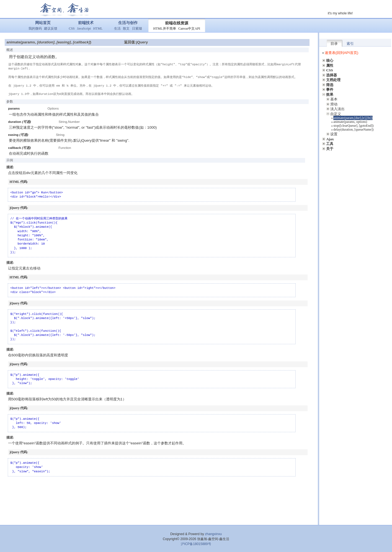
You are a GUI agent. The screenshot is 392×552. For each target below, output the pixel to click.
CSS (72, 28)
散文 (126, 28)
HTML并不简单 (165, 28)
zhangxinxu (213, 534)
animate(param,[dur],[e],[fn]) (353, 118)
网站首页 (43, 23)
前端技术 (86, 23)
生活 (117, 28)
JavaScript (84, 28)
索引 (350, 44)
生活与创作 (128, 23)
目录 (334, 44)
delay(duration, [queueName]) (353, 129)
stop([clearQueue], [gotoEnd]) (353, 126)
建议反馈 (51, 28)
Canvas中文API (189, 28)
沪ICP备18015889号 (196, 544)
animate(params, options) (350, 122)
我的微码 (35, 28)
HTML (98, 28)
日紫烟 (137, 28)
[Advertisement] (159, 500)
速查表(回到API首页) (342, 53)
